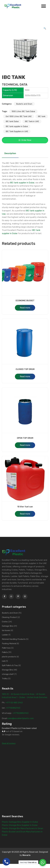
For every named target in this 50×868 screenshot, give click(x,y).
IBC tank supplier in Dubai (17, 126)
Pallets (5, 652)
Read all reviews (9, 743)
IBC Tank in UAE (32, 121)
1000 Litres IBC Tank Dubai (23, 111)
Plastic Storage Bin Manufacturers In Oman (23, 828)
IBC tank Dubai (12, 121)
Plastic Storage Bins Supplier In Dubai (20, 825)
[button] (45, 28)
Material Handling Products (14, 639)
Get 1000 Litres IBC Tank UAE (19, 116)
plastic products (9, 657)
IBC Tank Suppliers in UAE (17, 131)
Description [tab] (10, 153)
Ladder (5, 635)
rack (4, 661)
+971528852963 (21, 713)
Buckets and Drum (24, 104)
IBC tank (42, 116)
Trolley (5, 679)
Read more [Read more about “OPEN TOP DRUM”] (25, 445)
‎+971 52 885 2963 (14, 703)
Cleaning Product (9, 617)
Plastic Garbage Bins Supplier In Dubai (20, 822)
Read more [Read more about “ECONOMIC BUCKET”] (25, 308)
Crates (5, 622)
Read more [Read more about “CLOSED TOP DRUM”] (25, 376)
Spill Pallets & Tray (10, 665)
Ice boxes (6, 630)
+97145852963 (13, 708)
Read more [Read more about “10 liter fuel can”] (25, 514)
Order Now (26, 140)
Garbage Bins (8, 626)
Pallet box (6, 648)
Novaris (26, 855)
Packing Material (9, 644)
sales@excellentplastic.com (21, 718)
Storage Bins (8, 670)
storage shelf (8, 674)
